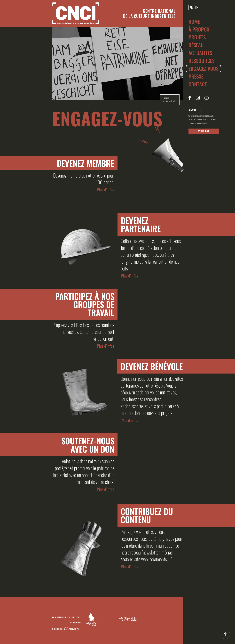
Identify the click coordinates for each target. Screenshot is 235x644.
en (197, 8)
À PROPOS (199, 29)
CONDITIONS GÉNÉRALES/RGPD (66, 629)
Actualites (200, 53)
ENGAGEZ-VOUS (204, 68)
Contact (198, 84)
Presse (196, 76)
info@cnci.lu (127, 619)
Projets (197, 37)
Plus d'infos (106, 190)
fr (191, 8)
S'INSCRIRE (204, 131)
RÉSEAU (196, 45)
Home (194, 21)
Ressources (202, 61)
